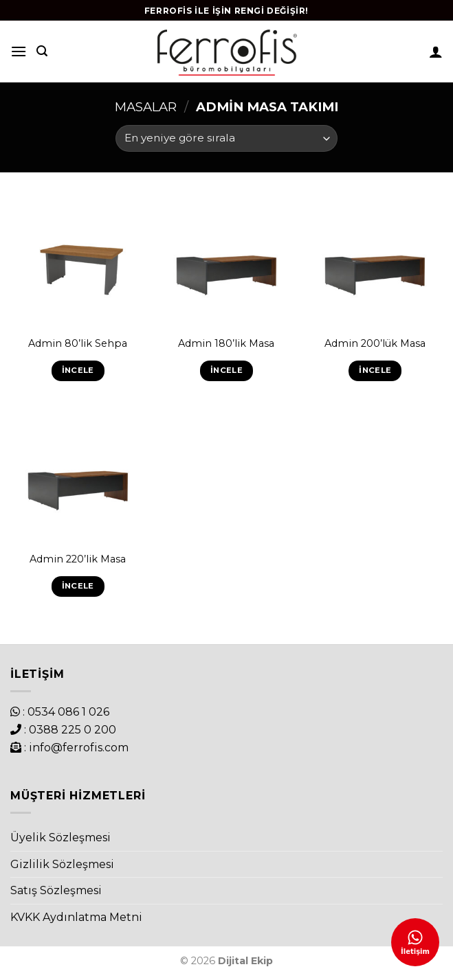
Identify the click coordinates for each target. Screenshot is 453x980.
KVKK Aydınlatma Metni (76, 917)
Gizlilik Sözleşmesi (62, 864)
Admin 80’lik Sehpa (78, 343)
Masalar (146, 107)
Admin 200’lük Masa (375, 343)
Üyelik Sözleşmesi (60, 837)
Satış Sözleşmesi (56, 890)
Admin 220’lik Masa (78, 559)
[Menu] (19, 51)
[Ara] (42, 51)
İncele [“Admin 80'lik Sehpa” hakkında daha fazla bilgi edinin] (78, 370)
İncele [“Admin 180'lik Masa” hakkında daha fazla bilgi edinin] (226, 370)
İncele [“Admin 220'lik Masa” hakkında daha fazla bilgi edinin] (78, 586)
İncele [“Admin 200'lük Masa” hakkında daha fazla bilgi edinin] (375, 370)
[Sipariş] (226, 138)
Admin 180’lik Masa (226, 343)
